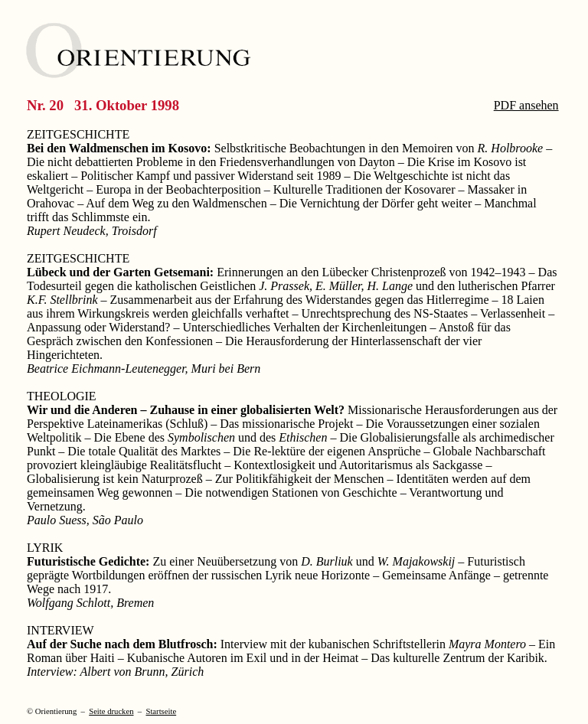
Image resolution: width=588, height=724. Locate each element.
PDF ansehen (526, 105)
